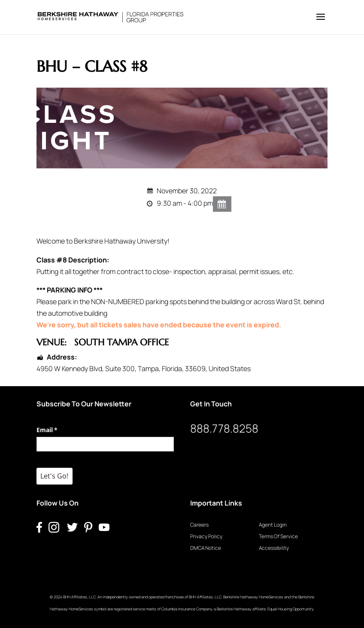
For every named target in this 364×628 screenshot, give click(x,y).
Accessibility (274, 548)
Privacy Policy (206, 536)
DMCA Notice (206, 548)
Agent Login (273, 525)
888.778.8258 (224, 428)
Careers (199, 525)
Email (59, 430)
